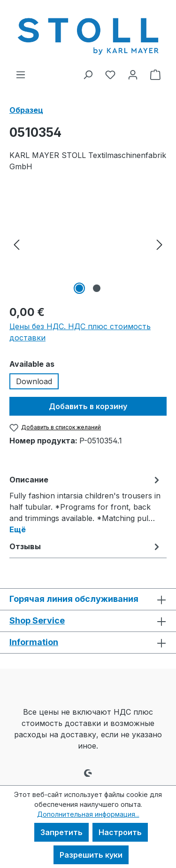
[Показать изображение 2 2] (97, 288)
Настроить (120, 832)
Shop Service (37, 620)
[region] (88, 244)
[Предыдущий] (16, 244)
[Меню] (21, 74)
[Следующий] (160, 244)
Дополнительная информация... (88, 814)
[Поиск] (88, 74)
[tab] (86, 504)
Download (34, 381)
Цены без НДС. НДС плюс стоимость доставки (80, 332)
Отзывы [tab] (86, 546)
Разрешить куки (91, 855)
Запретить (61, 832)
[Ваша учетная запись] (133, 74)
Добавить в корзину (88, 406)
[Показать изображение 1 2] (79, 288)
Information (34, 642)
